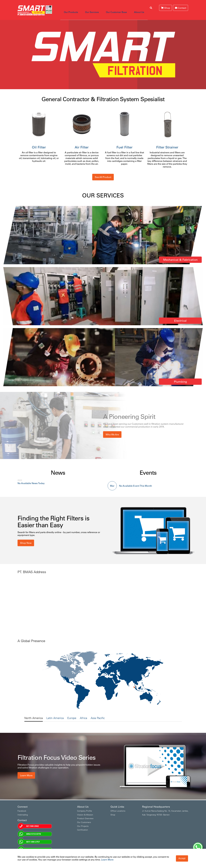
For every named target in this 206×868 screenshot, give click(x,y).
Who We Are (112, 430)
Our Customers (84, 818)
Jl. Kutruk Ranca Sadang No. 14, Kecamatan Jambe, (165, 807)
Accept (182, 858)
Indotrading (23, 810)
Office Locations (118, 807)
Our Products (69, 8)
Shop (166, 8)
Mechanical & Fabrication (180, 255)
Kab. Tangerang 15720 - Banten (156, 810)
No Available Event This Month (136, 482)
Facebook (22, 807)
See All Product (103, 173)
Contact (181, 8)
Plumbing (180, 377)
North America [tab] (34, 714)
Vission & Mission (85, 810)
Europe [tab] (72, 714)
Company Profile (85, 807)
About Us (129, 8)
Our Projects (83, 822)
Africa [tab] (83, 714)
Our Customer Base (109, 8)
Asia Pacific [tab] (98, 714)
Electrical (180, 316)
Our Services (88, 8)
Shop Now (26, 539)
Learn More (26, 771)
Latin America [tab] (55, 714)
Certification (83, 826)
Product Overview (85, 814)
